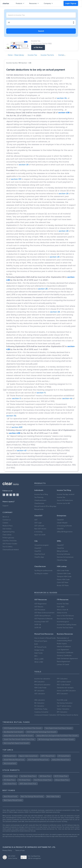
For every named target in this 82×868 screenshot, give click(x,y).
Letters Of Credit (63, 664)
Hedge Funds (39, 650)
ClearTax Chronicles (10, 541)
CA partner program (42, 545)
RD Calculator (39, 703)
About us (6, 517)
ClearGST (60, 520)
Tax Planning (39, 497)
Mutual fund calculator (42, 685)
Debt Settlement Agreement (67, 658)
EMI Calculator (39, 682)
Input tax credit (40, 535)
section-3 (16, 398)
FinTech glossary (8, 538)
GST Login (38, 523)
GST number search (64, 682)
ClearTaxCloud (40, 554)
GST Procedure (40, 610)
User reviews (7, 529)
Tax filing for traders (41, 573)
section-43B (64, 113)
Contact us (7, 520)
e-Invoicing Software (64, 526)
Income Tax (61, 497)
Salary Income (62, 613)
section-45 (22, 450)
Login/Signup (71, 3)
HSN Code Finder (63, 570)
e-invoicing (38, 532)
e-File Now (38, 47)
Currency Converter (41, 712)
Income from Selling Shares (67, 625)
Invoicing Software (63, 554)
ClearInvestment (40, 500)
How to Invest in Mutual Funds (45, 638)
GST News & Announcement (44, 613)
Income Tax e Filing (41, 494)
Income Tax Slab (63, 604)
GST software (39, 526)
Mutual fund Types (41, 641)
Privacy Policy (7, 850)
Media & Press (8, 526)
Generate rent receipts (65, 688)
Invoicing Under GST (41, 622)
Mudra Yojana (62, 644)
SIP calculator (39, 691)
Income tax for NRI (63, 503)
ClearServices (39, 503)
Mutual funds (39, 509)
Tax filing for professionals (43, 570)
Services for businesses (65, 557)
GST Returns (39, 607)
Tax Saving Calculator (65, 703)
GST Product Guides (10, 544)
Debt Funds (38, 653)
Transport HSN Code (64, 576)
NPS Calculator (62, 694)
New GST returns (40, 529)
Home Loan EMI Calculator (66, 691)
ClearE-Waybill (62, 523)
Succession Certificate (65, 653)
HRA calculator (40, 700)
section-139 (16, 179)
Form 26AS (61, 607)
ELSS (36, 644)
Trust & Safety (7, 547)
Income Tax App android (66, 494)
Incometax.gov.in (63, 622)
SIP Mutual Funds (40, 647)
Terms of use (20, 850)
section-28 (24, 165)
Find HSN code (62, 700)
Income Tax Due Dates (65, 628)
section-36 (62, 98)
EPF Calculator (62, 712)
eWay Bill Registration (65, 532)
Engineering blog (8, 532)
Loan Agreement (63, 650)
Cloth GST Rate (63, 582)
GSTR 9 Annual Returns (42, 616)
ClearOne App (62, 560)
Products (20, 3)
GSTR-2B (38, 625)
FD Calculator (39, 706)
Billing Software (62, 551)
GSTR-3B (38, 628)
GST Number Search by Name (68, 715)
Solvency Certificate (64, 656)
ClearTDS (60, 529)
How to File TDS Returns (65, 616)
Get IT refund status (64, 706)
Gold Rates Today (41, 709)
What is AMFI (39, 659)
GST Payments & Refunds (43, 619)
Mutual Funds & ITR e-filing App (45, 506)
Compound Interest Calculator (45, 715)
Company (49, 3)
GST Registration (40, 604)
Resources (34, 3)
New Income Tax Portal (65, 619)
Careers (5, 523)
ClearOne (60, 548)
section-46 (67, 398)
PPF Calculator (62, 679)
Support (5, 506)
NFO (36, 656)
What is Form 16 (62, 610)
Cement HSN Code (64, 573)
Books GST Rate (63, 585)
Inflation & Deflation (64, 647)
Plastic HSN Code (63, 579)
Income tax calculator (42, 679)
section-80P (17, 427)
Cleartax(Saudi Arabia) (11, 550)
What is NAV (39, 662)
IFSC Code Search (63, 685)
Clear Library (7, 535)
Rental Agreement (64, 661)
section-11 (41, 393)
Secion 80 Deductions (65, 500)
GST (36, 520)
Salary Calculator (63, 709)
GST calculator (40, 694)
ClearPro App (39, 557)
